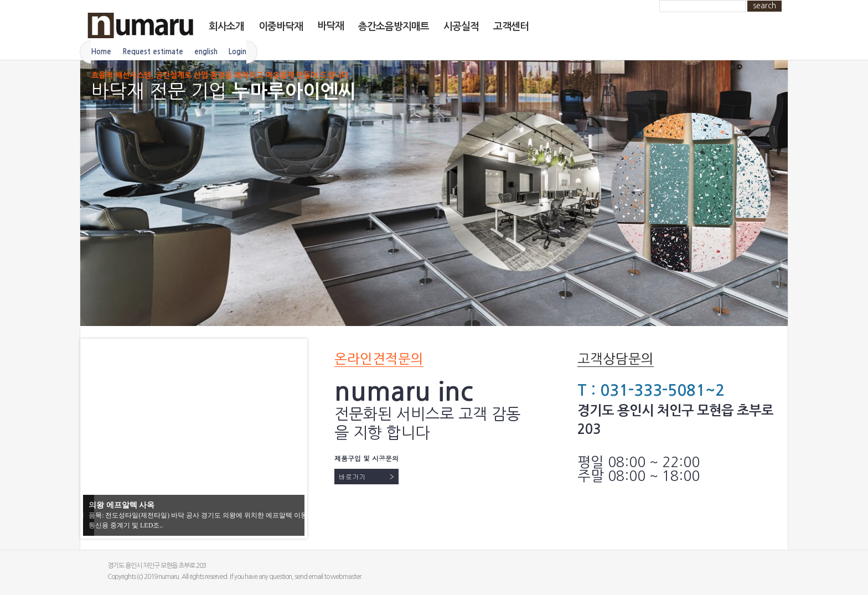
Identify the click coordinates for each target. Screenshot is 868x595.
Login (237, 52)
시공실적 (461, 27)
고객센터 (511, 27)
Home (101, 52)
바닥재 (330, 26)
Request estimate (153, 52)
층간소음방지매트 (394, 27)
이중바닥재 (281, 27)
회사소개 (226, 27)
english (206, 52)
